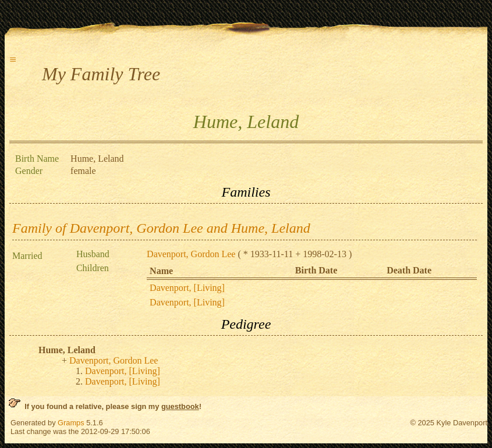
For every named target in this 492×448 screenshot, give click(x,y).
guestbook (180, 406)
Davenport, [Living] (187, 288)
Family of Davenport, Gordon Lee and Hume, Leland (161, 228)
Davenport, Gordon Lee (191, 254)
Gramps (71, 423)
